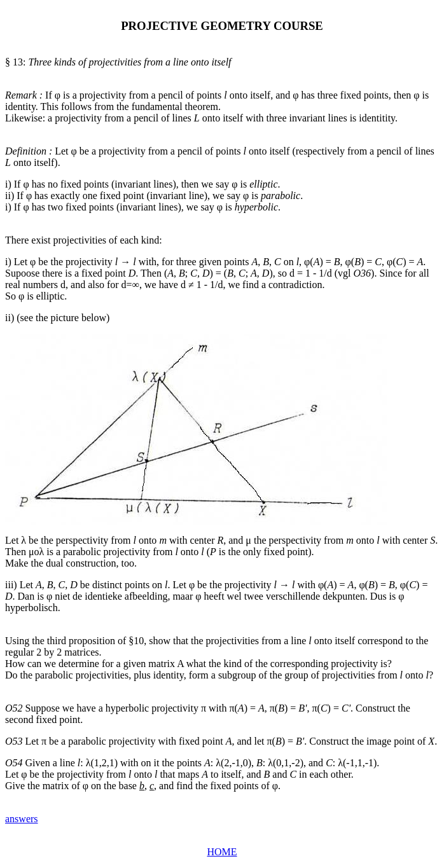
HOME (222, 852)
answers (22, 819)
